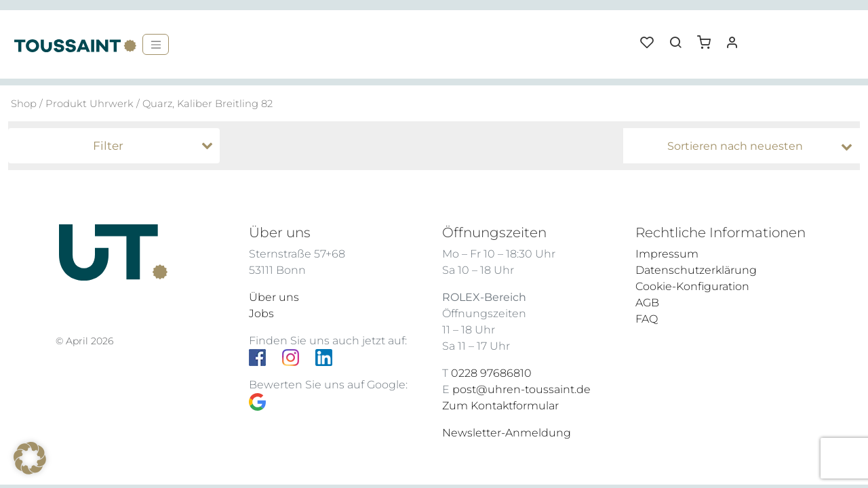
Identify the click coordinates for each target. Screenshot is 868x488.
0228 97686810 (491, 373)
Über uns (274, 297)
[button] (709, 37)
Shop (24, 104)
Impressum (667, 254)
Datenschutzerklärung (696, 270)
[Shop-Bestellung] (745, 146)
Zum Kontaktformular (500, 406)
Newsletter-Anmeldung (507, 433)
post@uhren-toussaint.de (521, 389)
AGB (647, 303)
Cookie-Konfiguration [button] (692, 286)
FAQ (647, 319)
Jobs (261, 313)
